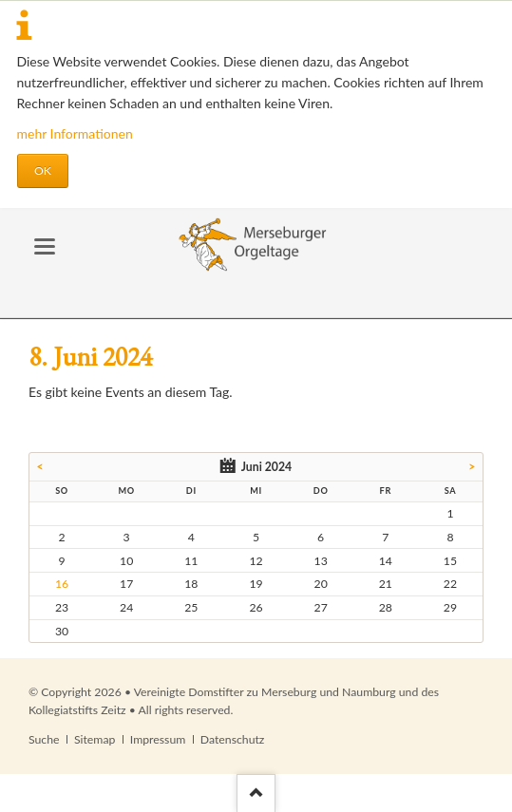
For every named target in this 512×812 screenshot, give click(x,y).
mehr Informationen (75, 133)
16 (62, 584)
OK (43, 170)
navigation (45, 246)
